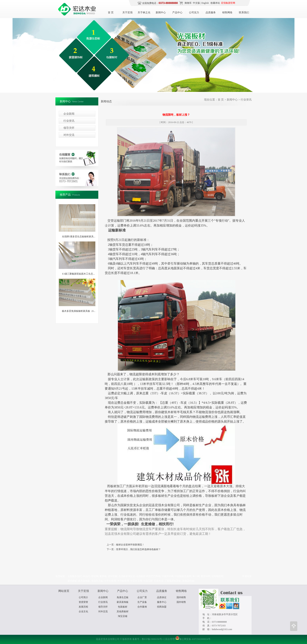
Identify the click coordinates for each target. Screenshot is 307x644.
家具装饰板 (84, 581)
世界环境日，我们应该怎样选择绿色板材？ (138, 549)
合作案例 (142, 607)
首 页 (111, 12)
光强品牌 (148, 581)
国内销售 (181, 597)
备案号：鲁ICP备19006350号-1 (148, 639)
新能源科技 (188, 581)
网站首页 (64, 591)
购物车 (188, 3)
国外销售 (181, 602)
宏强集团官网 (228, 3)
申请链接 (247, 576)
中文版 (196, 3)
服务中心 (162, 602)
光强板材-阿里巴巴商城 (148, 576)
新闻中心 (161, 12)
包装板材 (123, 607)
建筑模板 (72, 581)
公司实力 (194, 12)
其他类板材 (123, 611)
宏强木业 (159, 581)
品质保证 (162, 597)
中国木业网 (136, 581)
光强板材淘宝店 (127, 576)
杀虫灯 (86, 576)
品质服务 (211, 12)
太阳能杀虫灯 (75, 576)
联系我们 (244, 12)
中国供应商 (168, 576)
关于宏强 (127, 12)
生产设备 (142, 602)
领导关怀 (69, 128)
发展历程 (83, 607)
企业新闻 (69, 114)
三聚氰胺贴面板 (173, 581)
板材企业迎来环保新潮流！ (130, 545)
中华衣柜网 (110, 581)
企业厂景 (142, 597)
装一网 (196, 576)
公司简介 (83, 597)
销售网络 (227, 12)
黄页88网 (205, 576)
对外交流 (69, 135)
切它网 (95, 576)
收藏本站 (215, 3)
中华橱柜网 (123, 581)
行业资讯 (69, 121)
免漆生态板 (97, 581)
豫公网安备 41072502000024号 (193, 639)
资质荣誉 (83, 602)
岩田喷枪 (113, 576)
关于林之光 (144, 12)
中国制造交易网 (183, 576)
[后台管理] (170, 639)
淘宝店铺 (123, 616)
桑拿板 (103, 576)
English (205, 3)
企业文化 (83, 611)
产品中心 (177, 12)
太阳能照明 (217, 576)
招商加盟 (162, 607)
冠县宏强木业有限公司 (153, 55)
